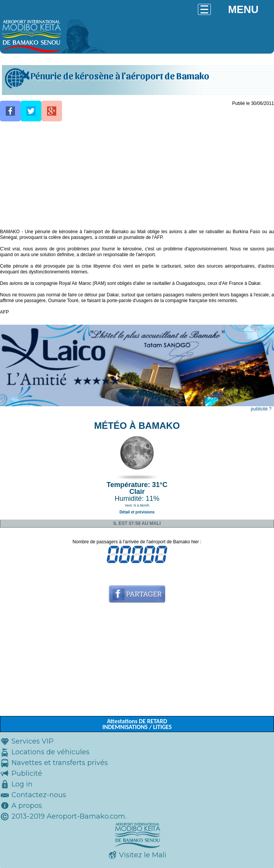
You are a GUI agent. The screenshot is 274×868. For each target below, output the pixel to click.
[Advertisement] (137, 175)
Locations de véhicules (51, 752)
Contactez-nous (39, 795)
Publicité (27, 773)
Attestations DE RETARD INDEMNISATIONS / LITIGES (137, 724)
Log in (22, 784)
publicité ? (261, 409)
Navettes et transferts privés (60, 763)
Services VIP (33, 741)
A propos (27, 806)
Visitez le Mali (143, 855)
